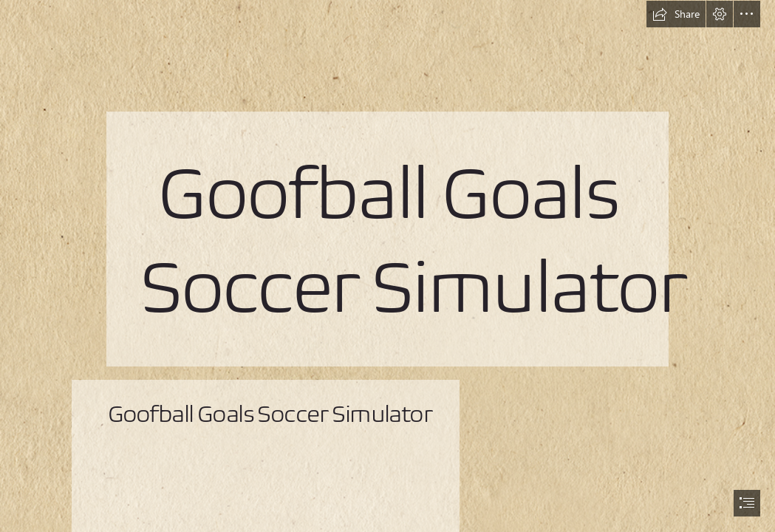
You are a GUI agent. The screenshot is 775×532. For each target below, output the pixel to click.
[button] (676, 14)
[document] (387, 266)
